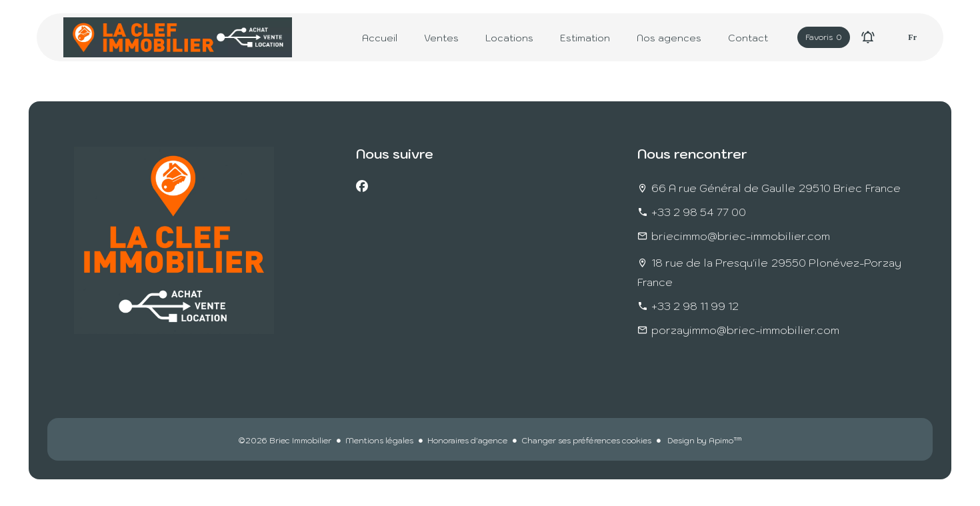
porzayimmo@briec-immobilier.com (745, 330)
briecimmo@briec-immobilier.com (741, 236)
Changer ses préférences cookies (586, 440)
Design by (704, 440)
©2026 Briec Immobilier (285, 440)
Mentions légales (379, 440)
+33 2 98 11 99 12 (695, 306)
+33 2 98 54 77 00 (699, 212)
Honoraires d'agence (467, 440)
